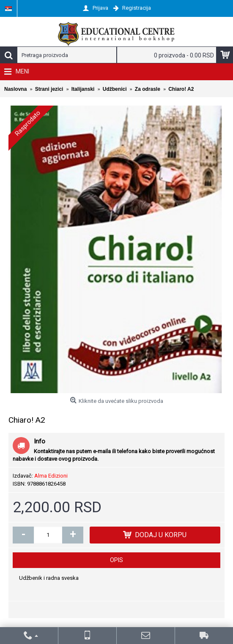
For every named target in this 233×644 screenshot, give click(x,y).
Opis (116, 560)
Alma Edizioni (51, 476)
